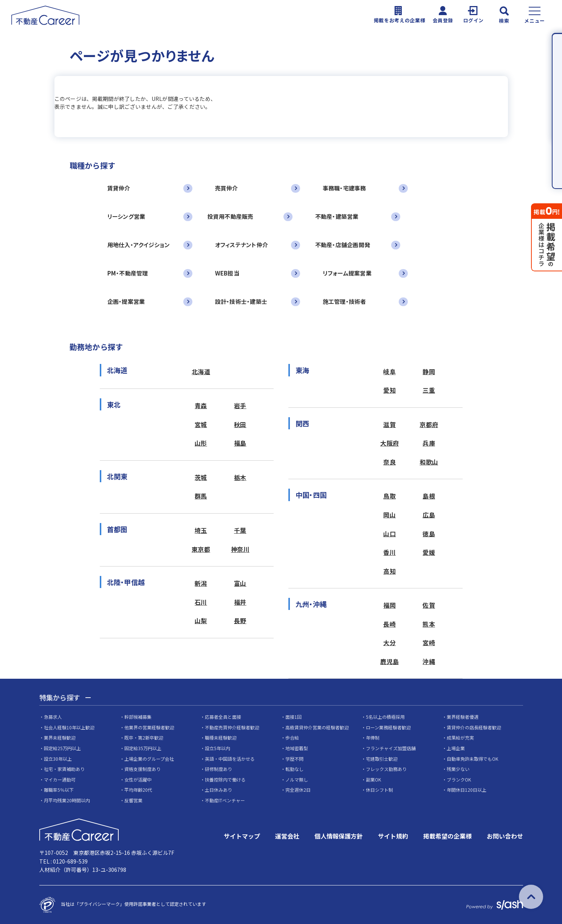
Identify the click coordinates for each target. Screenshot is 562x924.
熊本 (429, 624)
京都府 (429, 424)
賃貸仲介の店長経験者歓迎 (474, 727)
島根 (429, 496)
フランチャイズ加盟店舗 (391, 748)
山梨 (201, 621)
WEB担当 (227, 273)
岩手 (240, 406)
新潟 (201, 583)
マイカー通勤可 (60, 779)
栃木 (240, 477)
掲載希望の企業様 (447, 836)
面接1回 (293, 717)
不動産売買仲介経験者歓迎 (232, 727)
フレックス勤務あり (386, 769)
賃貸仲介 (119, 188)
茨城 (201, 477)
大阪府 (389, 443)
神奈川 (240, 549)
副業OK (373, 779)
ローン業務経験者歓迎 (388, 727)
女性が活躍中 (138, 779)
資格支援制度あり (142, 769)
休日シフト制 (379, 790)
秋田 (240, 424)
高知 (389, 571)
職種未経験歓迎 (221, 737)
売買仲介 (227, 188)
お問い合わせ (505, 836)
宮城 (201, 424)
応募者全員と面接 (223, 717)
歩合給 (292, 737)
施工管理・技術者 (344, 301)
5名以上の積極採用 (385, 717)
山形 (201, 443)
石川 (201, 602)
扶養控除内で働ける (225, 779)
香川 (389, 552)
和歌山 (429, 462)
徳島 (429, 534)
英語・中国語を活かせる (230, 759)
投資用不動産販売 (231, 216)
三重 (429, 390)
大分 (389, 642)
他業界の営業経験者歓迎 (149, 727)
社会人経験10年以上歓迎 (69, 727)
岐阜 (389, 371)
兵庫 (429, 443)
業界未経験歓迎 (60, 737)
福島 (240, 443)
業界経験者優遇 (463, 717)
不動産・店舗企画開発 (343, 245)
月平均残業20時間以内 (67, 800)
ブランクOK (459, 779)
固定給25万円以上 (62, 748)
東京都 (201, 549)
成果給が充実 (460, 737)
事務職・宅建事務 (344, 188)
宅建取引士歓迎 (382, 759)
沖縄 (429, 661)
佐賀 (429, 605)
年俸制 (373, 737)
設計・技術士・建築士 (241, 301)
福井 (240, 602)
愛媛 (429, 552)
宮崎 (429, 642)
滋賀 (389, 424)
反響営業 (133, 800)
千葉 (240, 530)
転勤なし (294, 769)
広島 (429, 515)
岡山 (389, 515)
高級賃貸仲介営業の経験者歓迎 (317, 727)
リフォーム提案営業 (347, 273)
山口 (389, 534)
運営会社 (287, 836)
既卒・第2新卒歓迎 (144, 737)
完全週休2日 (298, 790)
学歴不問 (294, 759)
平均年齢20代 (138, 790)
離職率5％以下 (59, 790)
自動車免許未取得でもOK (472, 759)
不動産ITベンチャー (225, 800)
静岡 (429, 371)
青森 (201, 406)
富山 (240, 583)
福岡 (389, 605)
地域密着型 (297, 748)
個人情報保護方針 (339, 836)
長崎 (389, 624)
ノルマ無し (297, 779)
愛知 (389, 390)
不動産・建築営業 (337, 216)
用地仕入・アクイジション (139, 245)
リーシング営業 (126, 216)
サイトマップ (242, 836)
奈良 (389, 462)
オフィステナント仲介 (242, 245)
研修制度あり (218, 769)
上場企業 (456, 748)
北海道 (201, 371)
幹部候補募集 (138, 717)
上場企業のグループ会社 (149, 759)
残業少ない (458, 769)
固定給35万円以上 (143, 748)
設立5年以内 (218, 748)
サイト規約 (393, 836)
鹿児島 (389, 661)
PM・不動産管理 (128, 273)
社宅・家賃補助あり (64, 769)
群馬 (201, 496)
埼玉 (201, 530)
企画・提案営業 (126, 301)
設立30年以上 (58, 759)
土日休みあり (218, 790)
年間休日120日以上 (467, 790)
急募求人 (53, 717)
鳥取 (389, 496)
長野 (240, 621)
